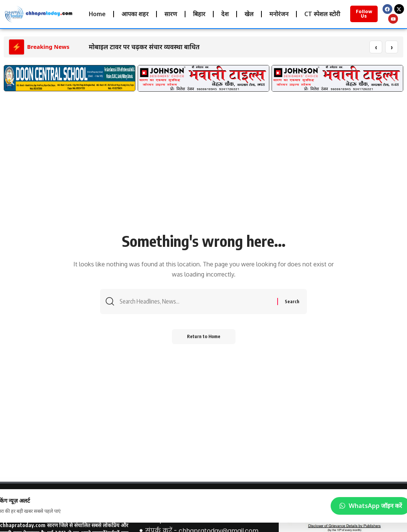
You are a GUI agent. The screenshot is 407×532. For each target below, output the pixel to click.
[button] (12, 82)
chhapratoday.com (23, 525)
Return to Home (204, 337)
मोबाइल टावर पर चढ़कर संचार (125, 47)
